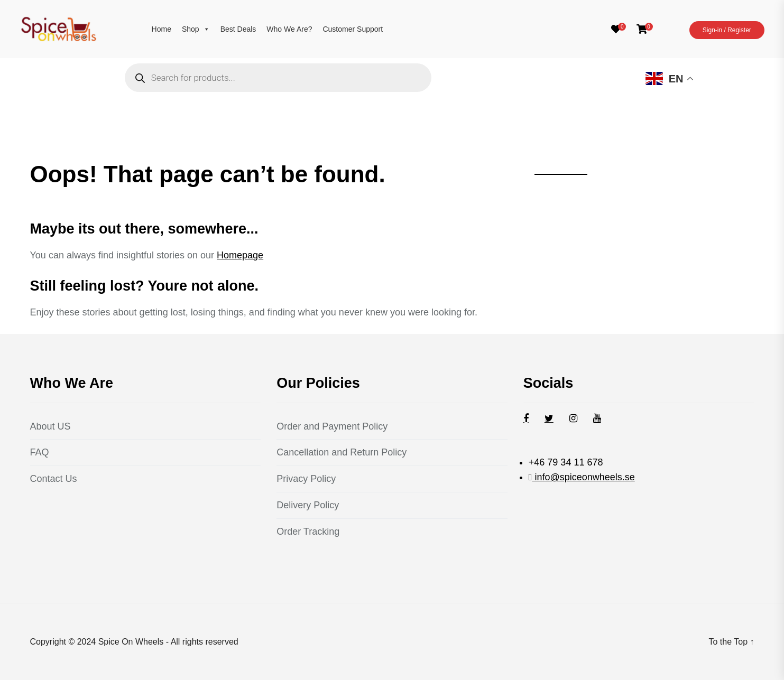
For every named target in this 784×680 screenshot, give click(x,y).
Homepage (240, 255)
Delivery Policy (308, 505)
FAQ (40, 452)
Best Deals (238, 29)
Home (162, 29)
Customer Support (353, 29)
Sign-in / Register (727, 30)
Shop (196, 29)
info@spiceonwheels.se (583, 477)
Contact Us (54, 479)
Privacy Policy (306, 479)
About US (50, 426)
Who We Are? (289, 29)
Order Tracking (308, 532)
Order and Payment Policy (332, 426)
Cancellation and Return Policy (342, 452)
